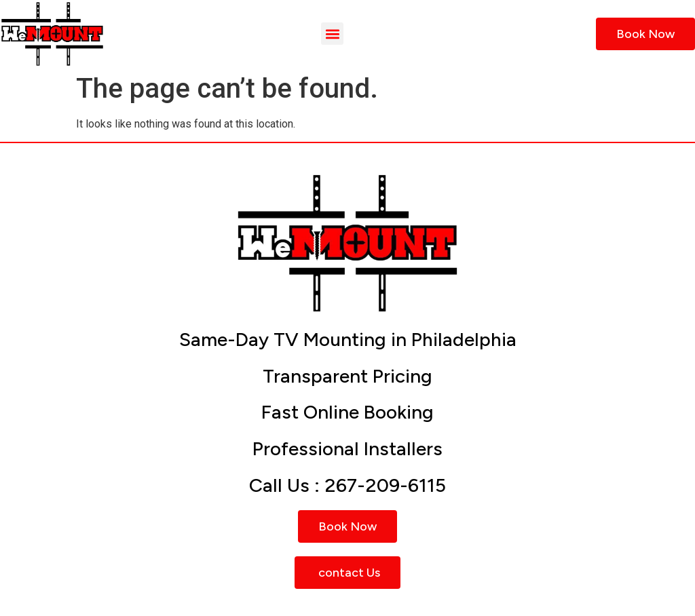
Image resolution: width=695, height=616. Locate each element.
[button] (332, 34)
